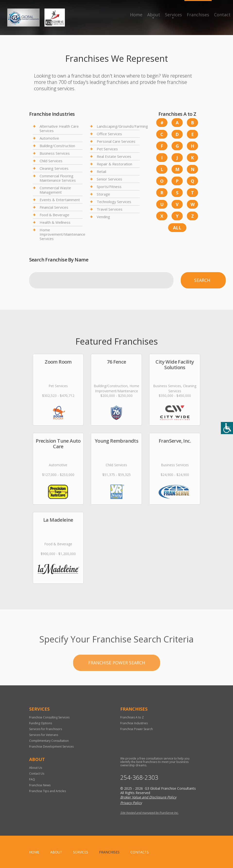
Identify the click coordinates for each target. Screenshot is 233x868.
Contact (222, 15)
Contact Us (37, 774)
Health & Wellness (55, 222)
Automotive (49, 138)
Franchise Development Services (51, 747)
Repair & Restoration (114, 164)
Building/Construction (57, 146)
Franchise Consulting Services (49, 717)
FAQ (32, 779)
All (177, 228)
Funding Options (41, 723)
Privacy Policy (131, 803)
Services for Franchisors (46, 729)
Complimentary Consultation (49, 741)
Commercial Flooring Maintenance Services (58, 178)
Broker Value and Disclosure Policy (148, 797)
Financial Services (54, 207)
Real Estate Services (114, 156)
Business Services (55, 153)
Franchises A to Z (132, 717)
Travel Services (110, 209)
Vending (103, 217)
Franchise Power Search (117, 683)
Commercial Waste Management (55, 190)
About (154, 15)
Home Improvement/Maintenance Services (62, 234)
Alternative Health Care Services (59, 129)
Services (173, 15)
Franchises (198, 15)
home (34, 852)
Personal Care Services (116, 141)
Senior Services (109, 179)
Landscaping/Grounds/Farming (122, 126)
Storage (103, 194)
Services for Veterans (44, 735)
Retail (101, 171)
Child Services (51, 161)
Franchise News (40, 785)
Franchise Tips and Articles (47, 791)
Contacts (140, 852)
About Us (36, 768)
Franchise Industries (134, 723)
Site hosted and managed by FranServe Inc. (149, 813)
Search (202, 280)
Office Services (109, 134)
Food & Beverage (54, 215)
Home (136, 15)
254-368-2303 (139, 777)
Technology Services (114, 202)
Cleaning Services (54, 168)
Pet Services (107, 149)
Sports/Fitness (109, 187)
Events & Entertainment (60, 200)
